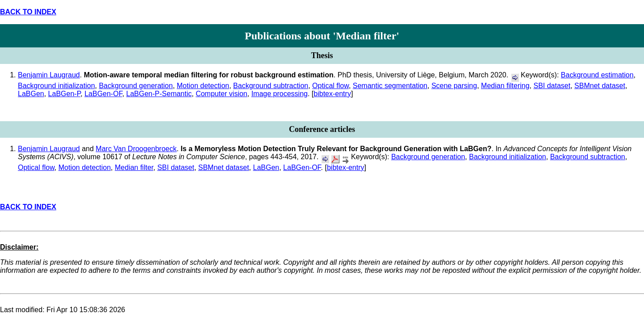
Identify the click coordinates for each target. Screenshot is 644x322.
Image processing (280, 94)
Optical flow (330, 86)
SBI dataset (552, 86)
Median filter (134, 167)
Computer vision (222, 94)
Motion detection (203, 86)
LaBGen (31, 94)
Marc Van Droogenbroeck (136, 149)
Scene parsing (454, 86)
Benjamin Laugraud (49, 75)
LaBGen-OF (103, 94)
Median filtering (505, 86)
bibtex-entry (332, 94)
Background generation (136, 86)
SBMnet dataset (600, 86)
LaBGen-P (65, 94)
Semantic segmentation (390, 86)
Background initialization (56, 86)
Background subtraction (271, 86)
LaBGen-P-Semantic (159, 94)
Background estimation (597, 75)
